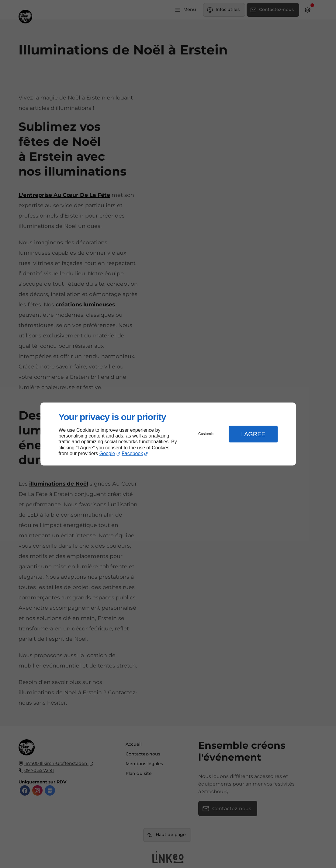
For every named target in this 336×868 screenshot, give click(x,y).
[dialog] (168, 434)
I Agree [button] (253, 434)
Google (107, 453)
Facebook (132, 453)
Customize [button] (207, 434)
